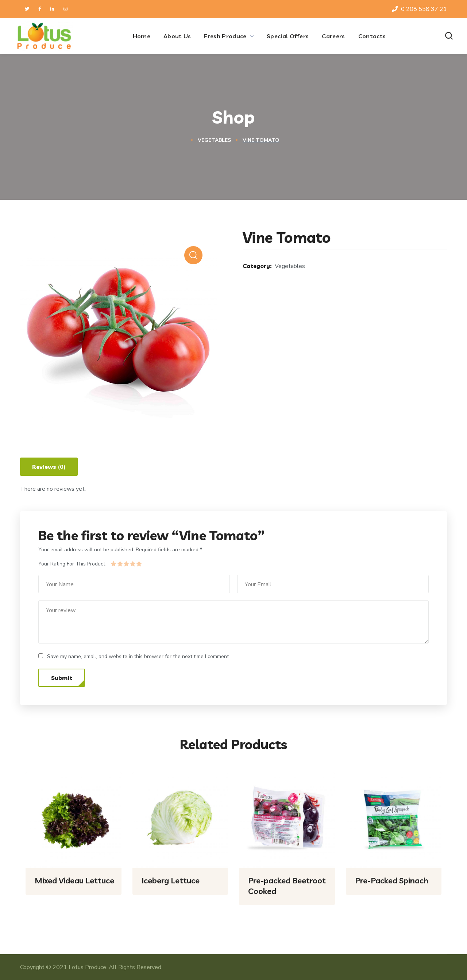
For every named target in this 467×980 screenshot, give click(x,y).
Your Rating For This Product (72, 564)
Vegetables (214, 140)
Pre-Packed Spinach (392, 880)
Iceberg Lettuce (171, 880)
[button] (449, 36)
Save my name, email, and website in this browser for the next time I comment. (138, 656)
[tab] (49, 467)
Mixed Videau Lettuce (74, 880)
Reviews (49, 467)
